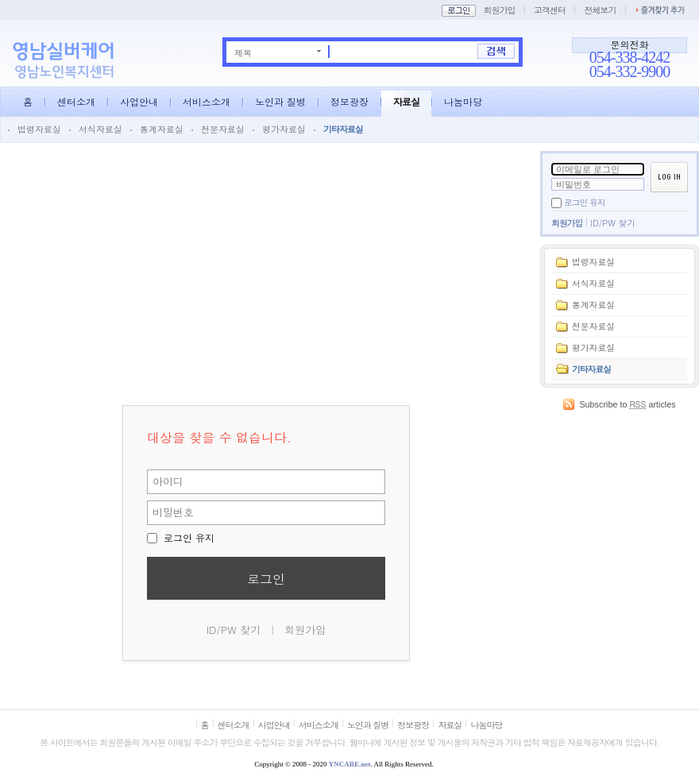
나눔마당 (463, 101)
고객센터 (550, 10)
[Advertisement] (620, 501)
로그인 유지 (585, 202)
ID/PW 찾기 (613, 223)
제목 (243, 52)
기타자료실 (343, 129)
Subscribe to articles (627, 404)
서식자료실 (100, 129)
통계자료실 (162, 129)
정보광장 (349, 101)
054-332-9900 (629, 71)
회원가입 (499, 10)
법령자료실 (39, 129)
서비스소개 (207, 101)
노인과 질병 (280, 101)
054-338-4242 (629, 57)
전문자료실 (223, 129)
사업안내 (139, 101)
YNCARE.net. (351, 764)
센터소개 (76, 101)
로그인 (266, 579)
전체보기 (600, 10)
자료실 (406, 101)
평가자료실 (284, 129)
